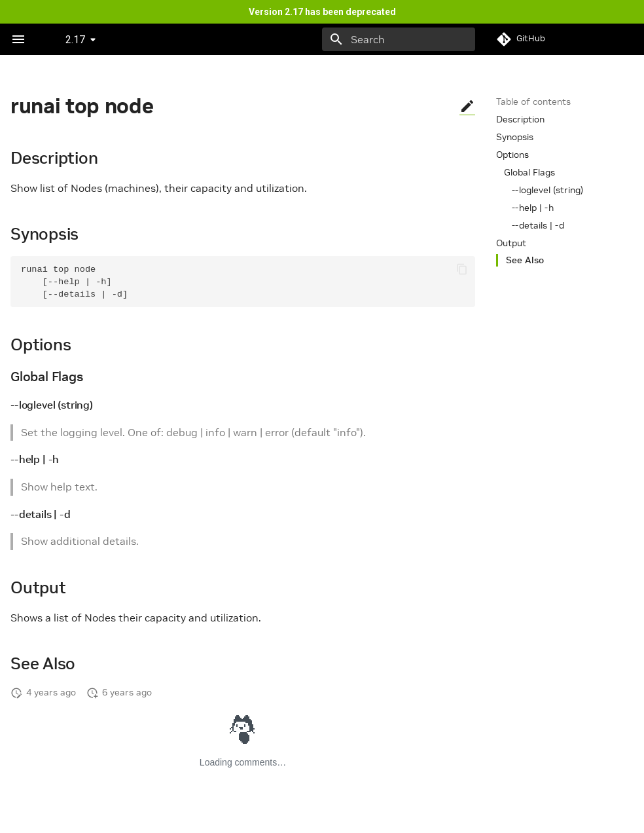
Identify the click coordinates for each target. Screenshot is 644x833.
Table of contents (533, 102)
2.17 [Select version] (75, 40)
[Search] (399, 39)
